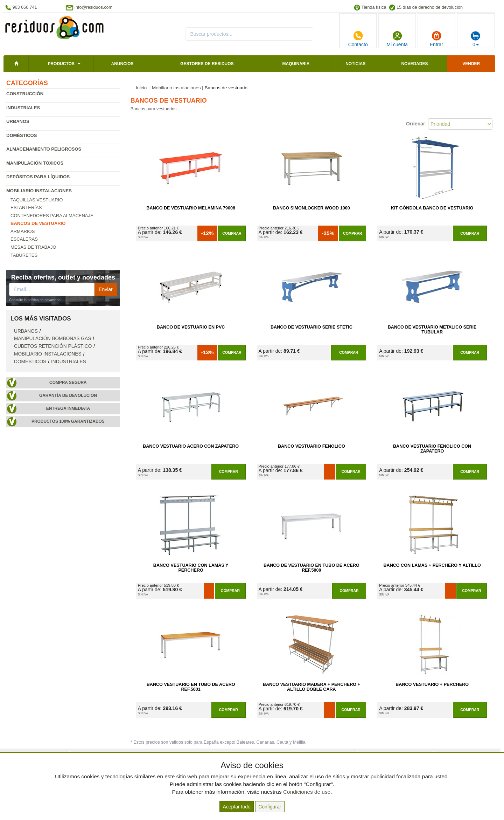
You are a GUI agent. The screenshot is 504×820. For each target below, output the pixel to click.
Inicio (141, 88)
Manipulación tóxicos (35, 163)
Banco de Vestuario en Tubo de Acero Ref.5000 (311, 568)
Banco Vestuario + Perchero (432, 684)
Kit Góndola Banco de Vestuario (432, 208)
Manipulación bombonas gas (52, 339)
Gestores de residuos (207, 64)
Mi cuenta (397, 39)
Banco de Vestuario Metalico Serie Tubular (432, 330)
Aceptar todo (236, 807)
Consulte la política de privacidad (35, 300)
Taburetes (24, 255)
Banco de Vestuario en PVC (191, 327)
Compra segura (68, 383)
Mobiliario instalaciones (39, 191)
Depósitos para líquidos (38, 177)
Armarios (23, 231)
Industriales (23, 108)
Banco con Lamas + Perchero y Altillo (432, 565)
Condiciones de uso (307, 792)
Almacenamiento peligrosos (44, 149)
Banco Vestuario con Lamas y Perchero (191, 568)
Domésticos (22, 135)
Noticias (355, 64)
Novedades (414, 64)
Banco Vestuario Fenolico (311, 446)
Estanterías (26, 208)
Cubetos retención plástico (53, 346)
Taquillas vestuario (37, 200)
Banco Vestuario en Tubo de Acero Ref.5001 (191, 687)
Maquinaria (296, 64)
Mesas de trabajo (33, 247)
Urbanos (18, 121)
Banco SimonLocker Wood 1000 (311, 208)
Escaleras (24, 239)
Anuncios (122, 64)
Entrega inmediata (68, 408)
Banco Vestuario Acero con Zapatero (191, 446)
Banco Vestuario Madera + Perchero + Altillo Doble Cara (311, 687)
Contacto (358, 39)
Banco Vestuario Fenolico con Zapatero (432, 449)
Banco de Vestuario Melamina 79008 (191, 208)
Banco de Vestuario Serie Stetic (311, 327)
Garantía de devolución (68, 395)
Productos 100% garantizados (68, 421)
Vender (471, 64)
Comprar (232, 233)
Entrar (436, 39)
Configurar (270, 807)
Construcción (25, 94)
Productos (61, 64)
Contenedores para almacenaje (52, 216)
